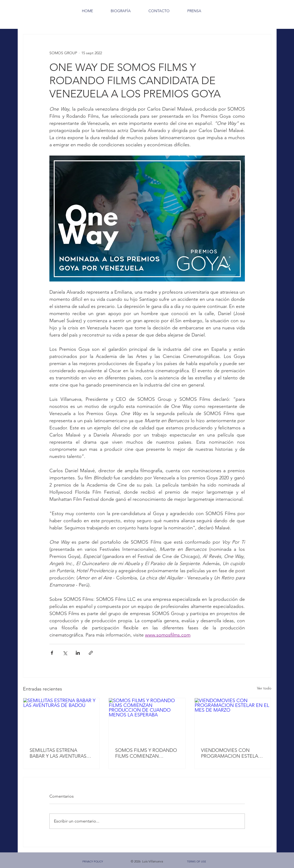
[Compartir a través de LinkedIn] (78, 653)
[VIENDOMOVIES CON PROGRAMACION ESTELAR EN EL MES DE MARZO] (233, 720)
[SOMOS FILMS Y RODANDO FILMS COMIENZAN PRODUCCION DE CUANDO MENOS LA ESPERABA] (147, 720)
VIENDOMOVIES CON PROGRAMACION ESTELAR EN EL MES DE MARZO (231, 753)
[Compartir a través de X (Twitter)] (65, 653)
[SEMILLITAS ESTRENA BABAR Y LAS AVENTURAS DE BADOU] (61, 720)
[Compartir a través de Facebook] (52, 653)
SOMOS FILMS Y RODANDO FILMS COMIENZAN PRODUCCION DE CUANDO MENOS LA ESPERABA (146, 753)
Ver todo (264, 688)
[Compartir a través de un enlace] (91, 653)
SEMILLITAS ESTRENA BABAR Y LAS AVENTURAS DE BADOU (58, 753)
